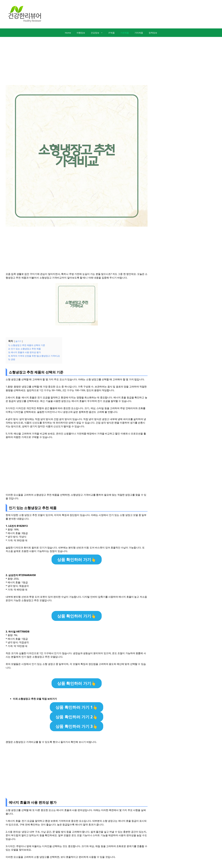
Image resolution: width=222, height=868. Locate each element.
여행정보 (81, 33)
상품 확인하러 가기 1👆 (77, 707)
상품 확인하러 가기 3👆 (77, 726)
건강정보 (98, 33)
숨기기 (18, 341)
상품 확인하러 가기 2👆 (77, 717)
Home (68, 33)
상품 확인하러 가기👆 (77, 559)
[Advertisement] (111, 58)
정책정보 (153, 33)
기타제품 (139, 33)
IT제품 (111, 33)
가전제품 (125, 33)
